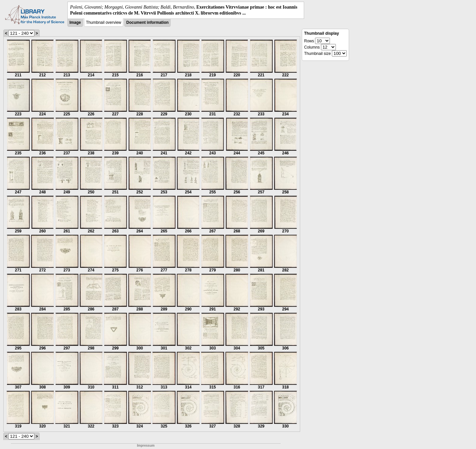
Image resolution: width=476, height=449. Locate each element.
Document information (147, 22)
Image (75, 22)
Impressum (146, 446)
